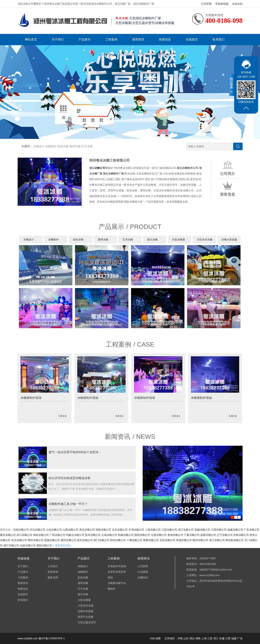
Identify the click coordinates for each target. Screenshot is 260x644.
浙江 (216, 638)
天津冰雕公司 (136, 530)
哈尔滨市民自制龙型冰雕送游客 (70, 478)
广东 (240, 638)
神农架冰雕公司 (235, 540)
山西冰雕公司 (70, 530)
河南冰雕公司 (21, 530)
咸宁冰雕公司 (11, 545)
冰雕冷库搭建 (229, 240)
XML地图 (155, 638)
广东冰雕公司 (252, 530)
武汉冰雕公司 (19, 540)
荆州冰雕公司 (118, 540)
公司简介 (53, 566)
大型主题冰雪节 (87, 622)
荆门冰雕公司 (101, 540)
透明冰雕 (75, 146)
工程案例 (111, 39)
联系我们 (219, 39)
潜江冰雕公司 (217, 540)
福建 (234, 638)
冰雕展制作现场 (31, 398)
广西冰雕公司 (57, 535)
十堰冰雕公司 (134, 540)
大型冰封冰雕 (205, 240)
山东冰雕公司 (54, 530)
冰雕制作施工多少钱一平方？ (68, 504)
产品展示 (85, 39)
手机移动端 (222, 4)
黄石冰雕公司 (85, 540)
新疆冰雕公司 (208, 535)
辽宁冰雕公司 (225, 535)
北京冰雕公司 (120, 530)
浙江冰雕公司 (186, 530)
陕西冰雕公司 (142, 535)
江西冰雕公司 (219, 530)
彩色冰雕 (63, 146)
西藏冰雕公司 (126, 535)
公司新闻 (143, 566)
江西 (228, 638)
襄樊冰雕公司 (151, 540)
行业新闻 (143, 572)
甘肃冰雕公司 (159, 535)
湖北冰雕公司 (87, 530)
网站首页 (31, 39)
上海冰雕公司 (153, 530)
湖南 (198, 638)
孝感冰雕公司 (184, 540)
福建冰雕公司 (235, 530)
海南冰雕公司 (41, 535)
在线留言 (192, 39)
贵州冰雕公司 (93, 535)
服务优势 (53, 577)
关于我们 (58, 39)
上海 (204, 638)
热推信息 (165, 39)
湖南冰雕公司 (103, 530)
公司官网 (206, 4)
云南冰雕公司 (109, 535)
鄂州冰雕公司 (36, 540)
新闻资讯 (138, 39)
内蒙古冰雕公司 (75, 535)
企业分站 (237, 4)
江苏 (210, 638)
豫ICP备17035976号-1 (52, 638)
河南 (180, 638)
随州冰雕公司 (200, 540)
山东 (186, 638)
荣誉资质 (53, 572)
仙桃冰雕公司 (28, 545)
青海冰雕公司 (175, 535)
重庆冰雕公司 (8, 535)
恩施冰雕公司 (52, 540)
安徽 (222, 638)
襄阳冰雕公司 (44, 545)
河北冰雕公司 (37, 530)
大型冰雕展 (178, 240)
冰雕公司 (100, 168)
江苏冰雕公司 (169, 530)
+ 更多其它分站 (62, 545)
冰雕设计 (39, 146)
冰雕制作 (51, 146)
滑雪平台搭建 (85, 617)
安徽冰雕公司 (202, 530)
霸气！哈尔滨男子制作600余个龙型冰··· (75, 452)
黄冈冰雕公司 (69, 540)
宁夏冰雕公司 (192, 535)
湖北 (192, 638)
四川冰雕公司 (24, 535)
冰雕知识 (143, 577)
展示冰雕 (152, 240)
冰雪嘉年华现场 (117, 566)
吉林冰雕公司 (241, 535)
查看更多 (63, 416)
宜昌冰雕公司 (167, 540)
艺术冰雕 (87, 146)
